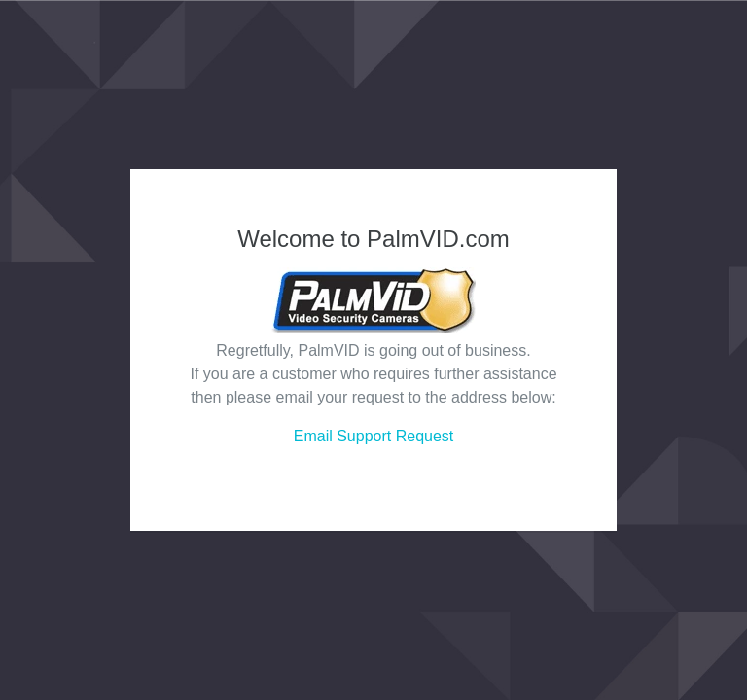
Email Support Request (374, 436)
